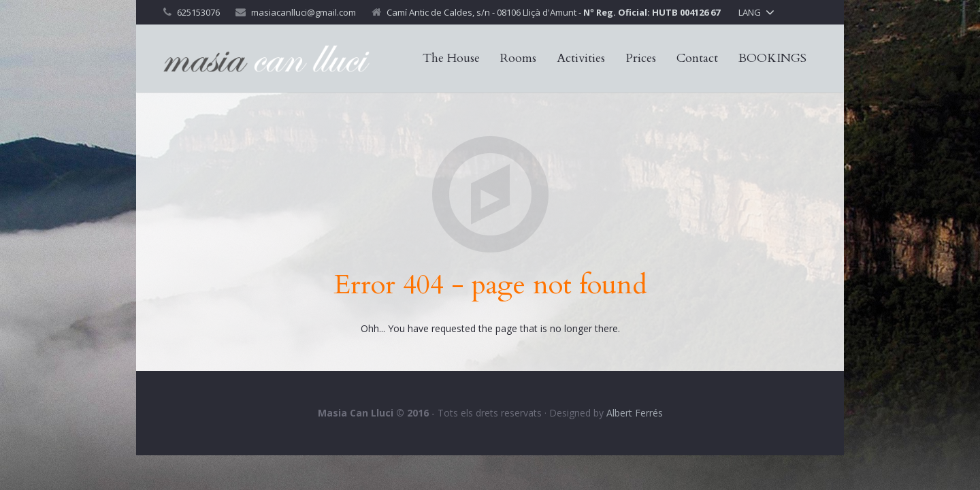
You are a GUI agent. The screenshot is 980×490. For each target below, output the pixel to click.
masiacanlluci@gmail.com (304, 12)
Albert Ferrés (635, 413)
